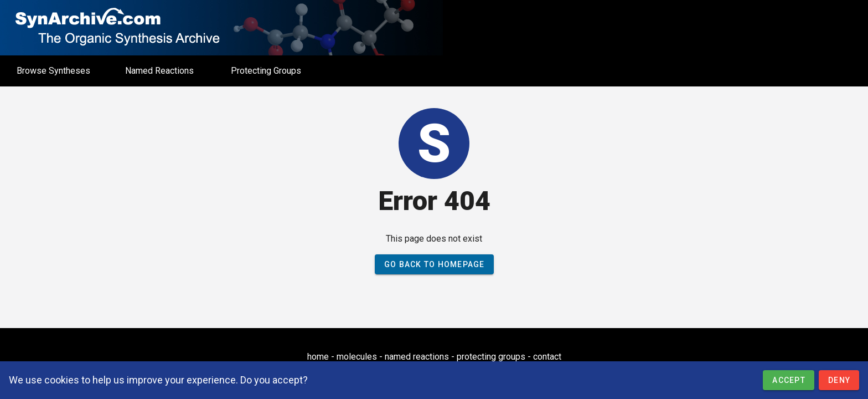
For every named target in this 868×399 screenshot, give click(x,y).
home (318, 357)
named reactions (417, 357)
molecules (357, 357)
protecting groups (491, 357)
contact (547, 357)
